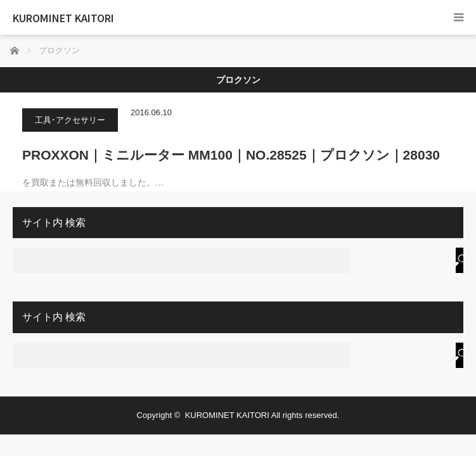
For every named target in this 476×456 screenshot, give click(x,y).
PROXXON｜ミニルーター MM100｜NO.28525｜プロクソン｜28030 (231, 155)
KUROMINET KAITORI (63, 18)
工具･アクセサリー (70, 120)
